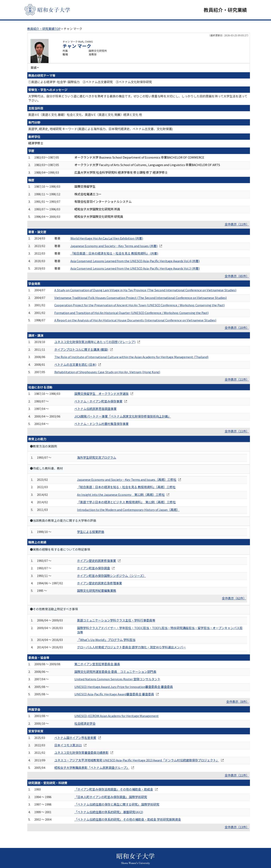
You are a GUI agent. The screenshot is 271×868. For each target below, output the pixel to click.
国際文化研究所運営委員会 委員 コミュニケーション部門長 (115, 672)
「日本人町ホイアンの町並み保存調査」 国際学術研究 (111, 797)
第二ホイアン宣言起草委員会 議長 (97, 665)
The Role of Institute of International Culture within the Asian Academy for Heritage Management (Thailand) (131, 357)
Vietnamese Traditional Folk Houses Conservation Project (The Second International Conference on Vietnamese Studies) (141, 298)
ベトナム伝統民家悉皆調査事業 (95, 409)
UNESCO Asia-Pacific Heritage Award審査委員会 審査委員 (114, 695)
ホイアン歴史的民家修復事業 (96, 561)
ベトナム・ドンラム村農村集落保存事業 (101, 424)
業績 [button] (33, 68)
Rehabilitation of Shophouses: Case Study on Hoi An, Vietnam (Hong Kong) (107, 372)
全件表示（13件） (237, 828)
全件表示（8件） (238, 702)
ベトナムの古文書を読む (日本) (75, 365)
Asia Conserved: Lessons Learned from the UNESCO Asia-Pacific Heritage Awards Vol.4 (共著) (135, 261)
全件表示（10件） (237, 328)
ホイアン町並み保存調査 (93, 569)
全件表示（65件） (237, 277)
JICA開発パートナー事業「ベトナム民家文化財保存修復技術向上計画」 (123, 417)
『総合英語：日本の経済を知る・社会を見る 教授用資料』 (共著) (114, 254)
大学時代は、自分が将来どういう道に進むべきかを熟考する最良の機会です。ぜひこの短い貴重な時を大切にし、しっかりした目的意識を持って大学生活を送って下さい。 (138, 99)
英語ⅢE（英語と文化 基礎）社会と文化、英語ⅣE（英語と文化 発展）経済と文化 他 (85, 115)
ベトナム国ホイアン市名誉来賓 (75, 738)
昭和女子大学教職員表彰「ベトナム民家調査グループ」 (92, 768)
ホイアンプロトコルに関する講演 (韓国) (81, 350)
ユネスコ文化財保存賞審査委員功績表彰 (81, 753)
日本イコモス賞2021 (68, 746)
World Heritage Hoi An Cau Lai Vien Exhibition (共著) (107, 239)
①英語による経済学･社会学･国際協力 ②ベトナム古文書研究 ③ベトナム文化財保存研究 (90, 82)
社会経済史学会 (85, 724)
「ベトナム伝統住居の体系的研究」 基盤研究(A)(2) (109, 812)
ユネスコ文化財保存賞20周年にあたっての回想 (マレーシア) (95, 343)
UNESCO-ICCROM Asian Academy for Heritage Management (117, 717)
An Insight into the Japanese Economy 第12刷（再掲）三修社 (121, 495)
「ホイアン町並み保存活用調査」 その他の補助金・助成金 (114, 790)
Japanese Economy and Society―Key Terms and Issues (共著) (114, 246)
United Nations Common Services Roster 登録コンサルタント (117, 680)
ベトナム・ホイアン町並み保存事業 (98, 402)
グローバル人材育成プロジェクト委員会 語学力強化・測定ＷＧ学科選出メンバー (131, 648)
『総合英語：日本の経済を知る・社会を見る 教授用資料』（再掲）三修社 (126, 488)
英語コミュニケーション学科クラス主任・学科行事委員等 (116, 621)
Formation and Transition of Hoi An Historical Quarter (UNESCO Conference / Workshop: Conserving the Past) (131, 313)
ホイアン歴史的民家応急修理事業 (99, 584)
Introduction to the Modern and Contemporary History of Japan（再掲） (128, 510)
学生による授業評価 (91, 532)
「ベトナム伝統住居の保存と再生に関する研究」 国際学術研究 (117, 805)
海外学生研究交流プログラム (97, 458)
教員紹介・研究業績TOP (44, 29)
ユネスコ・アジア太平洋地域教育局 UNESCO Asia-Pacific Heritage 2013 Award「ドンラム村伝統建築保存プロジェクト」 (137, 761)
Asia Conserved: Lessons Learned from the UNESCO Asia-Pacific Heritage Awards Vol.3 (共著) (135, 269)
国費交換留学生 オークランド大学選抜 (101, 394)
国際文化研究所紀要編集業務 (97, 591)
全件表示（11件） (237, 225)
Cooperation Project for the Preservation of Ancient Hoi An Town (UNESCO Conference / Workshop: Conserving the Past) (140, 306)
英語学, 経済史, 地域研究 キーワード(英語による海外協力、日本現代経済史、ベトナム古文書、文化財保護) (100, 129)
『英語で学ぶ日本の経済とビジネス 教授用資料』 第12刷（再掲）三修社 (126, 503)
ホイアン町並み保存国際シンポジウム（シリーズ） (111, 576)
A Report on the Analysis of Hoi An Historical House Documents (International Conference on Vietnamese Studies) (135, 321)
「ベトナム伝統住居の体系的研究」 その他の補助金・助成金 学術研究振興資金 (128, 820)
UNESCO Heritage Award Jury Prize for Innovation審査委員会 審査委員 (124, 687)
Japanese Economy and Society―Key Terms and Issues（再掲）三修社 (127, 480)
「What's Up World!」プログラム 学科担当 (106, 640)
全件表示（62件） (234, 599)
